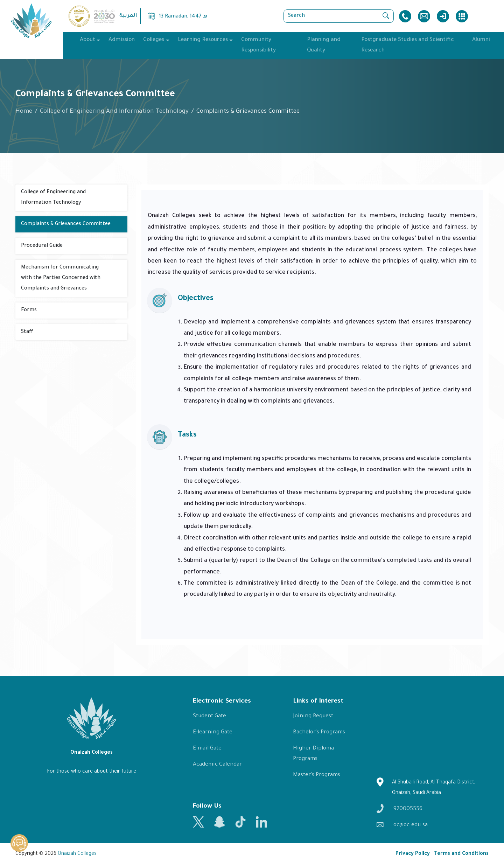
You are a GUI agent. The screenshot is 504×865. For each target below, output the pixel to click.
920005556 (400, 808)
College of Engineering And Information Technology (114, 112)
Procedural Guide (42, 246)
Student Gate (209, 716)
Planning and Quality (324, 45)
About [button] (87, 40)
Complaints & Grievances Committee (66, 224)
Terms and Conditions (461, 854)
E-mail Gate (207, 749)
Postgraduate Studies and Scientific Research (408, 45)
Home (24, 112)
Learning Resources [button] (203, 40)
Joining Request (313, 716)
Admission (122, 40)
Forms (29, 311)
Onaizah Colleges (77, 854)
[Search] (339, 16)
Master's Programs (317, 775)
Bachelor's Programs (319, 733)
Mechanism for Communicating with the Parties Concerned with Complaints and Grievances (61, 278)
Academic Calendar (217, 765)
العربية (128, 16)
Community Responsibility (258, 45)
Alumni (481, 40)
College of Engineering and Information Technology (53, 198)
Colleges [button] (154, 40)
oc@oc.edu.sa (402, 825)
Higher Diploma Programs (313, 754)
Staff (27, 332)
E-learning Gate (213, 733)
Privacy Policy (413, 854)
